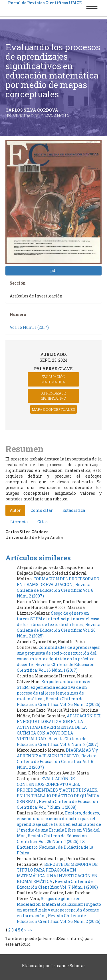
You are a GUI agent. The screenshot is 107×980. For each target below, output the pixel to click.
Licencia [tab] (19, 522)
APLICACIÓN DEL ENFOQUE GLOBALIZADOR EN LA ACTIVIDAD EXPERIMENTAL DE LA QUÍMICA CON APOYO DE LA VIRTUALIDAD (59, 727)
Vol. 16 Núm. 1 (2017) (29, 327)
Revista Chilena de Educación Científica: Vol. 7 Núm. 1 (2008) (57, 804)
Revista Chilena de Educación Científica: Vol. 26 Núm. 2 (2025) (59, 630)
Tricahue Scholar (68, 966)
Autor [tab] (15, 510)
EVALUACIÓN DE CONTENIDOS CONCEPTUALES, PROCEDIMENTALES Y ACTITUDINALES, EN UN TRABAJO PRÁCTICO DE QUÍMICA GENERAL (58, 790)
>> (30, 930)
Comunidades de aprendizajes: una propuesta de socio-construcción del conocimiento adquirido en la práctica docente (58, 656)
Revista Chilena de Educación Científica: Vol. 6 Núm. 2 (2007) (55, 590)
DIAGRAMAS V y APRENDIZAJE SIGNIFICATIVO (57, 753)
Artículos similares (38, 558)
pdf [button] (54, 270)
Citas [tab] (43, 522)
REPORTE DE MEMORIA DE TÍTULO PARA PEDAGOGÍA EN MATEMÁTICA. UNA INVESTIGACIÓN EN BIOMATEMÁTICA (57, 873)
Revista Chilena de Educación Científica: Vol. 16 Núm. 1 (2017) (56, 667)
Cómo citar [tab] (42, 510)
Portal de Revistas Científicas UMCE (45, 3)
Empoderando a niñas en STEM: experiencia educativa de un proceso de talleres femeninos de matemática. (54, 690)
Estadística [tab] (74, 510)
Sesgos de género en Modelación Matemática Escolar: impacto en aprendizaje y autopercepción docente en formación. (59, 907)
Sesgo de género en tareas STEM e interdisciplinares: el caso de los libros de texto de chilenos (58, 619)
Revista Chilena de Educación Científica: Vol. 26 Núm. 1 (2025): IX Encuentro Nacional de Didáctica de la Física (55, 844)
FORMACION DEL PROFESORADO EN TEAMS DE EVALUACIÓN (58, 582)
